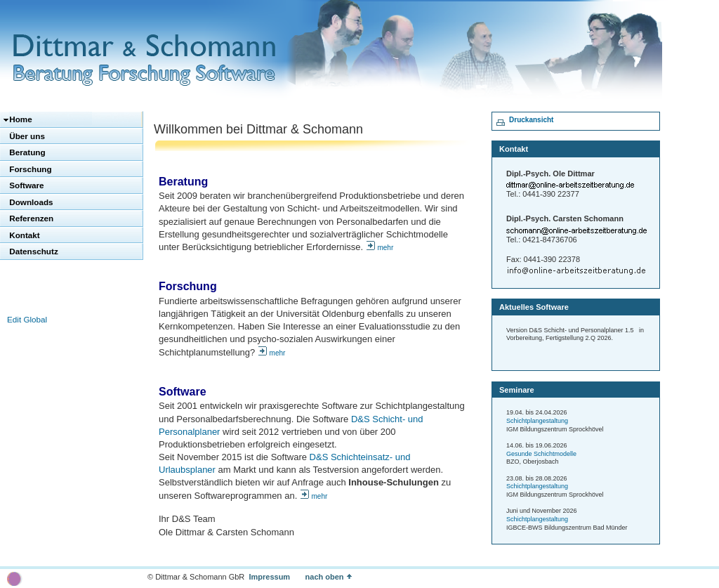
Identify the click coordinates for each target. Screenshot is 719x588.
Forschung (29, 169)
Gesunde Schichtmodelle (541, 454)
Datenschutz (33, 251)
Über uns (26, 136)
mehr (385, 248)
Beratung (26, 152)
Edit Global (27, 319)
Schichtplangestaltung (537, 421)
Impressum (269, 577)
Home (20, 119)
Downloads (30, 202)
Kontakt (24, 235)
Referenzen (30, 218)
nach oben (334, 577)
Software (26, 185)
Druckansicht (531, 120)
